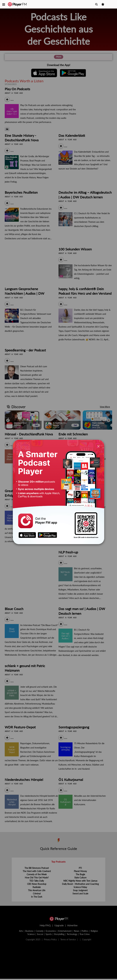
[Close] (98, 446)
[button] (4, 4)
